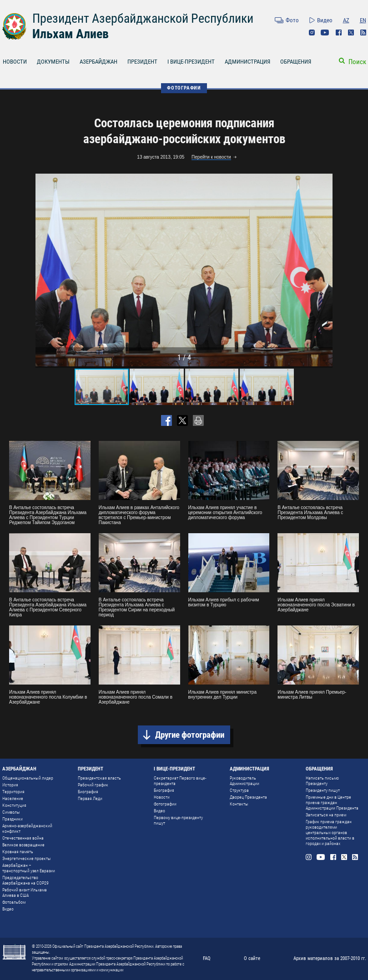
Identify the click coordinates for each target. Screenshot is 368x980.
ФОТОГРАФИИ (184, 88)
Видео (325, 20)
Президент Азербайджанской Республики (143, 18)
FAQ (207, 958)
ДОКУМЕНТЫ (53, 62)
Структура (239, 790)
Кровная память (18, 852)
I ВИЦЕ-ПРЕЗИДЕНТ (191, 62)
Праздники (13, 819)
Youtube (325, 32)
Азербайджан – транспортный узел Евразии (29, 868)
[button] (324, 270)
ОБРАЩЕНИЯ (296, 62)
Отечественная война (23, 838)
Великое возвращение (23, 845)
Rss (363, 32)
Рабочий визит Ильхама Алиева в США (25, 892)
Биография (88, 792)
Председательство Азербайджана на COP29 (25, 880)
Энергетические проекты (27, 858)
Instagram (312, 32)
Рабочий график (93, 785)
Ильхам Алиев (71, 34)
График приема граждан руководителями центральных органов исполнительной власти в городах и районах (330, 832)
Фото (292, 20)
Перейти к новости (211, 157)
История (10, 785)
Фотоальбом (14, 902)
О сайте (252, 958)
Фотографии (165, 804)
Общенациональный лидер (28, 778)
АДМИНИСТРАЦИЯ (247, 62)
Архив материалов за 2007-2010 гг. (330, 958)
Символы (11, 812)
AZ (346, 20)
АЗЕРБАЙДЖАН (98, 62)
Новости (162, 797)
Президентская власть (99, 778)
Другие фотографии (190, 735)
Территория (13, 792)
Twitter (351, 32)
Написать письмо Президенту (322, 781)
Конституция (14, 805)
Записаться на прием (326, 815)
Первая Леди (90, 798)
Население (13, 798)
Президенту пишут (323, 790)
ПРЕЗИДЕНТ (142, 62)
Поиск (357, 62)
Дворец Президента (248, 797)
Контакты (239, 804)
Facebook (339, 32)
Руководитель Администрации (244, 781)
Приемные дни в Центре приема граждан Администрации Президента (332, 802)
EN (363, 20)
